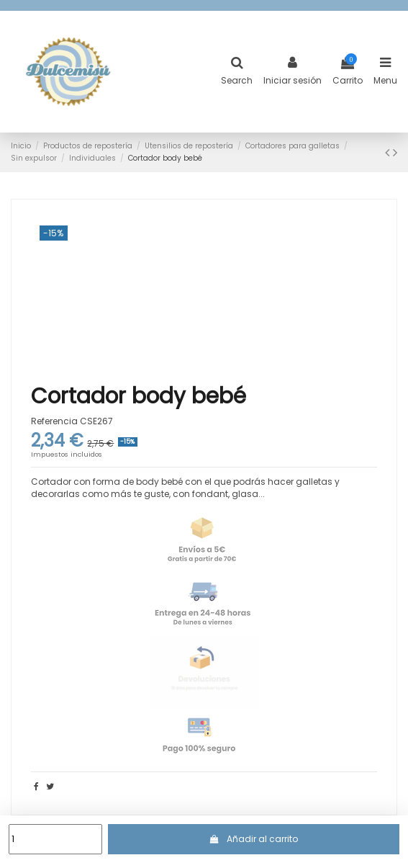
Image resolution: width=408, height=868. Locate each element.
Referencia (54, 421)
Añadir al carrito (254, 839)
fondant (210, 494)
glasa (245, 494)
